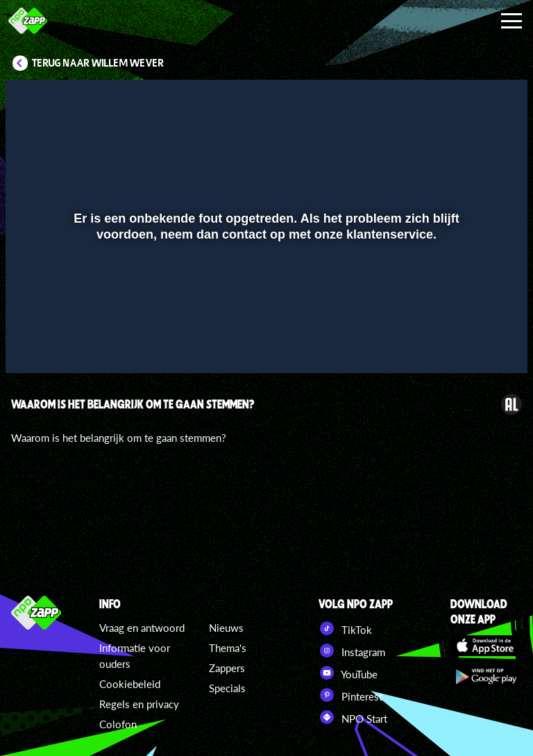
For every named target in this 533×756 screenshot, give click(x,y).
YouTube (348, 673)
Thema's (228, 648)
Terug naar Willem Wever (98, 63)
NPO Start (353, 717)
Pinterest (350, 695)
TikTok (345, 628)
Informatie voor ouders (135, 656)
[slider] (265, 314)
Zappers (227, 668)
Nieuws (226, 628)
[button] (34, 343)
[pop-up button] (470, 343)
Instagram (352, 651)
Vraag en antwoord (142, 628)
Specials (227, 688)
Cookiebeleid (130, 684)
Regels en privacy (139, 704)
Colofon (118, 724)
